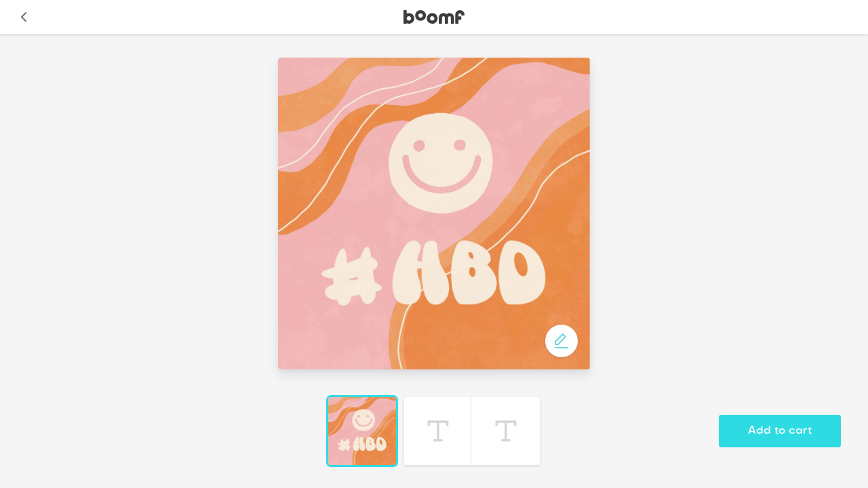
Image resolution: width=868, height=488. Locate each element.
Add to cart (780, 431)
